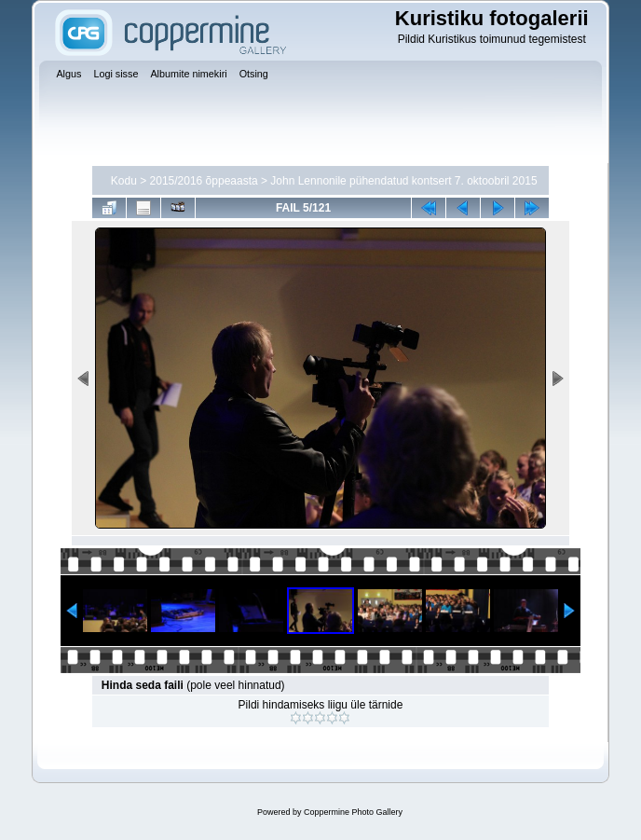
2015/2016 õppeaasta (204, 181)
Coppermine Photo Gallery (353, 812)
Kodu (124, 181)
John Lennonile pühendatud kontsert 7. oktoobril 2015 (403, 181)
